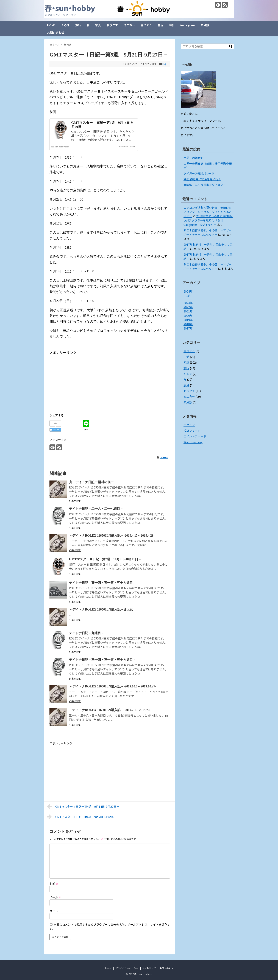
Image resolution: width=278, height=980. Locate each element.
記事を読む (75, 501)
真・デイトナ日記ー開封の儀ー (91, 482)
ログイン (189, 425)
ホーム (108, 968)
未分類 (205, 25)
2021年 (188, 311)
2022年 (188, 307)
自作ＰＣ (146, 25)
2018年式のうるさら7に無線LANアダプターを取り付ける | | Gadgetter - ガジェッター (208, 220)
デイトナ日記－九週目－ (87, 633)
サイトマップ (149, 968)
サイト (54, 911)
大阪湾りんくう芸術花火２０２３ (205, 185)
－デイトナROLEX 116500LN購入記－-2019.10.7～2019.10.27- (113, 686)
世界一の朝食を (193, 158)
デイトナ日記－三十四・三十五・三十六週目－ (102, 660)
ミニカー (129, 25)
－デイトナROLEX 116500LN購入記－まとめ (101, 609)
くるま (65, 25)
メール (55, 897)
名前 (54, 884)
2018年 (188, 324)
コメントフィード (195, 436)
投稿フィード (192, 431)
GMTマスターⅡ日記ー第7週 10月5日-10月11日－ (105, 559)
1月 (189, 296)
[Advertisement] (79, 381)
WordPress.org (193, 442)
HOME (51, 25)
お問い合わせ (56, 33)
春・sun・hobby (70, 8)
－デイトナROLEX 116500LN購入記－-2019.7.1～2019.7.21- (111, 710)
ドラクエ (112, 25)
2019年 (188, 320)
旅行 (78, 25)
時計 (172, 25)
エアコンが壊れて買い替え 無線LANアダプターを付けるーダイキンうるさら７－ (208, 212)
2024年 (188, 291)
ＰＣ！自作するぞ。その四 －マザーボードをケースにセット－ (208, 232)
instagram (188, 25)
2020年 (188, 315)
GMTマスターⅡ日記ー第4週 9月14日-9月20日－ (83, 806)
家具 (98, 25)
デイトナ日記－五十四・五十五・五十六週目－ (102, 583)
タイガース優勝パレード (199, 173)
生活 (160, 25)
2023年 (188, 303)
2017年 (188, 328)
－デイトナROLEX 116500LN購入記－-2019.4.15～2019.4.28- (112, 536)
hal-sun (164, 457)
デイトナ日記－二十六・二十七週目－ (96, 509)
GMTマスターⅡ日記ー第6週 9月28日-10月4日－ (83, 817)
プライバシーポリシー (127, 968)
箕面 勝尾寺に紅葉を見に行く (202, 179)
